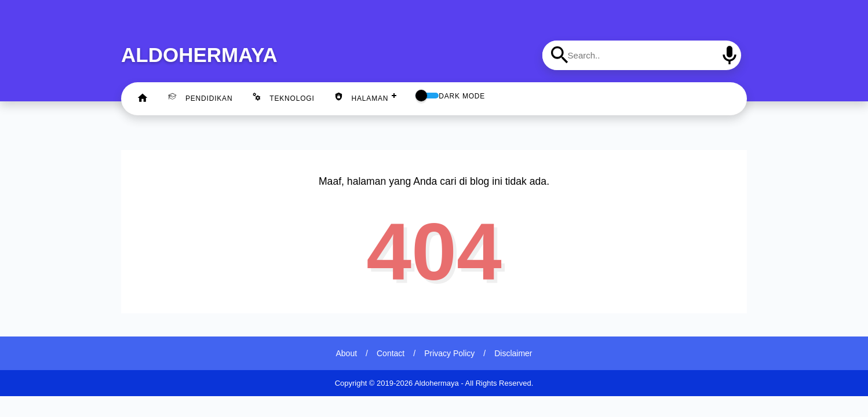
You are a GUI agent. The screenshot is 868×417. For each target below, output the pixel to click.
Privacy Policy (449, 353)
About (347, 353)
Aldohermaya (199, 55)
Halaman (362, 97)
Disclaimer (513, 353)
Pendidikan (200, 97)
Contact (391, 353)
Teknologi (283, 97)
